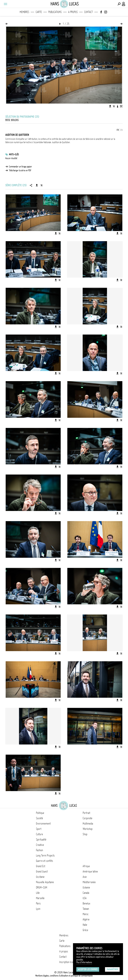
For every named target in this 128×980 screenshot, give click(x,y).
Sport (39, 829)
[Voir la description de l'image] (117, 106)
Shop (85, 834)
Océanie (86, 887)
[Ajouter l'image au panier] (114, 106)
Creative (40, 845)
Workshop (88, 829)
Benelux (86, 903)
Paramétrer (112, 969)
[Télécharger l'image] (110, 106)
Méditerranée (89, 882)
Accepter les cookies (88, 969)
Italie (85, 925)
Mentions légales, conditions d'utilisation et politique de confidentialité (64, 976)
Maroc (86, 914)
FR (118, 130)
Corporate (87, 818)
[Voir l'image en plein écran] (121, 106)
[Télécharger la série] (37, 185)
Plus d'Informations (84, 962)
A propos (73, 12)
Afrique (86, 866)
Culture (39, 834)
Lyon (38, 909)
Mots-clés (14, 154)
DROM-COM (42, 887)
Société (39, 818)
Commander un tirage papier (20, 167)
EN (121, 130)
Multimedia (88, 824)
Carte (39, 12)
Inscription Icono (67, 962)
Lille (38, 893)
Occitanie (40, 877)
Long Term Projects (45, 856)
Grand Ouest (42, 871)
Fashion (39, 850)
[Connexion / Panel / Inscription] (124, 4)
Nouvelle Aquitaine (45, 882)
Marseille (40, 898)
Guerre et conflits (44, 861)
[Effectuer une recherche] (119, 4)
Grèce (85, 930)
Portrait (86, 813)
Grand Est (41, 866)
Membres (24, 12)
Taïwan (86, 909)
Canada (86, 893)
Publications (55, 12)
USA (85, 898)
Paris (38, 903)
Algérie (86, 919)
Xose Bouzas (12, 120)
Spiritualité (41, 840)
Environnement (43, 824)
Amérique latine (90, 871)
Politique (40, 813)
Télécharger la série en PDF (20, 170)
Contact (88, 12)
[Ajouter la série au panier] (41, 185)
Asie (85, 877)
